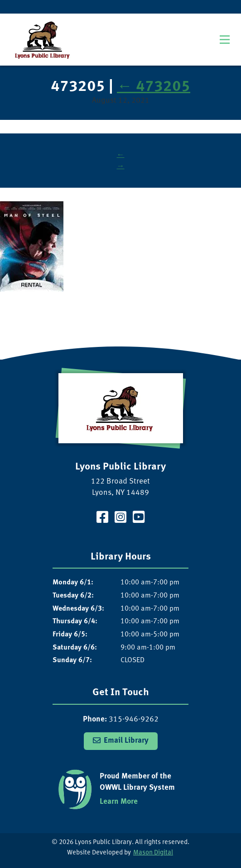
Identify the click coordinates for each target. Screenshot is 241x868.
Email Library (126, 741)
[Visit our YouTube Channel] (139, 519)
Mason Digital (153, 853)
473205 (154, 87)
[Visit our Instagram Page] (120, 519)
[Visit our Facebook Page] (102, 519)
